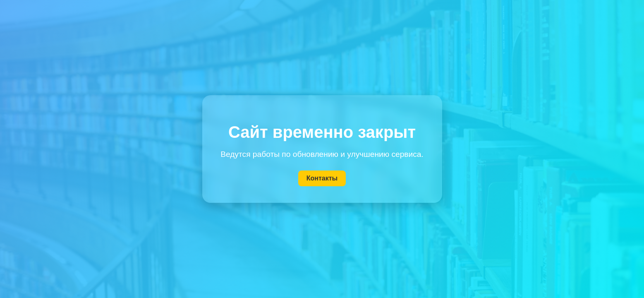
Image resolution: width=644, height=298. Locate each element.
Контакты (322, 178)
